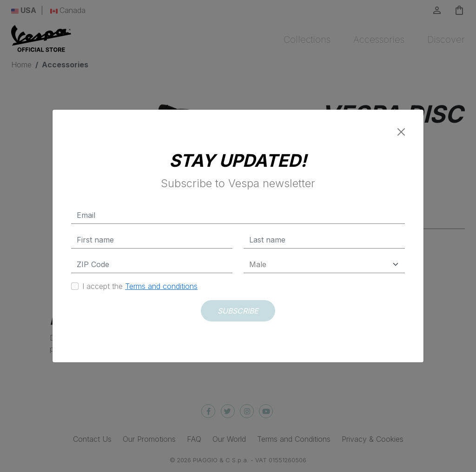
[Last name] (324, 240)
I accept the (140, 286)
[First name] (152, 240)
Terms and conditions (161, 286)
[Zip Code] (152, 265)
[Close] (401, 132)
